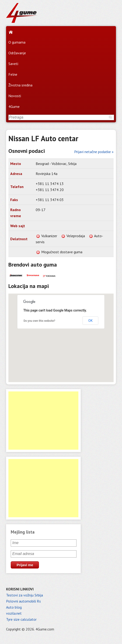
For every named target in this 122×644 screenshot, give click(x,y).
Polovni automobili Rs (23, 601)
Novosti (15, 96)
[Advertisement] (43, 421)
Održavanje (17, 53)
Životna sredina (20, 85)
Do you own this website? (39, 321)
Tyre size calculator (21, 619)
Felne (13, 74)
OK (91, 321)
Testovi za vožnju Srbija (24, 595)
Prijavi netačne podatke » (94, 152)
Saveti (13, 64)
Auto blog (14, 607)
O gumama (17, 42)
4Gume (14, 106)
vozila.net (14, 613)
